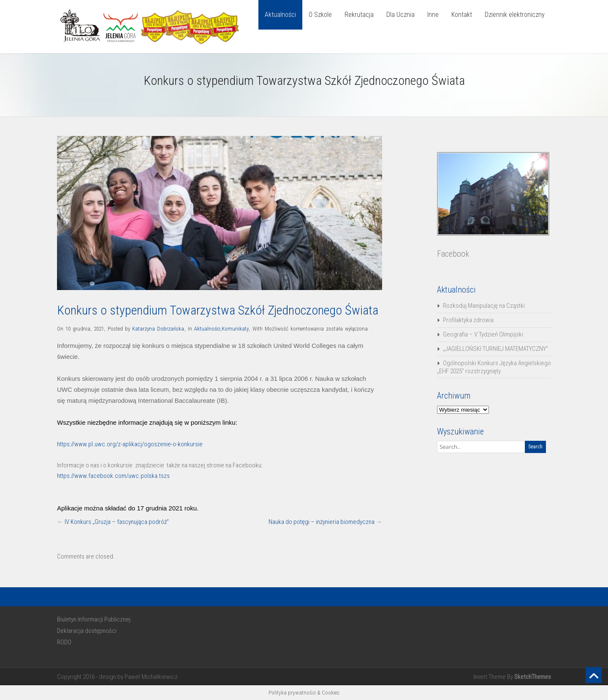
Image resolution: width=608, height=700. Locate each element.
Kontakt (462, 15)
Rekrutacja (359, 15)
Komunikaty (235, 329)
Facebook (453, 254)
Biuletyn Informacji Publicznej (94, 619)
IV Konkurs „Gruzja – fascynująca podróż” (117, 522)
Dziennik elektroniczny (515, 15)
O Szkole (320, 15)
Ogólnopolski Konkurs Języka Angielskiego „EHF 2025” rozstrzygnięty (494, 367)
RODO (64, 642)
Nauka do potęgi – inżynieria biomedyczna (322, 522)
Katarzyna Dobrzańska (158, 329)
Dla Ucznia (400, 15)
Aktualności (280, 15)
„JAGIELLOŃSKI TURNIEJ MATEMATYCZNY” (495, 349)
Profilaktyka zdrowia (468, 320)
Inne (433, 15)
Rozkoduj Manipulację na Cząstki (484, 306)
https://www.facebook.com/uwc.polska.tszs (113, 476)
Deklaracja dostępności (87, 631)
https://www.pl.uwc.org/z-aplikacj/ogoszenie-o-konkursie (130, 444)
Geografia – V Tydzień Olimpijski (483, 334)
